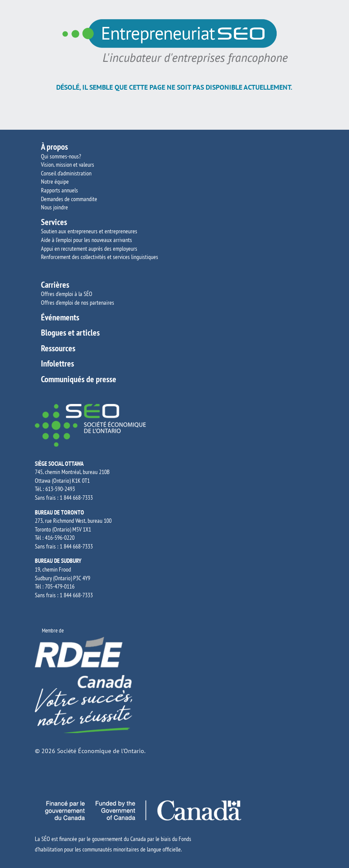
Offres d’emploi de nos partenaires (78, 303)
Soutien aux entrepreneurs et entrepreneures (89, 231)
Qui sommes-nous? (61, 156)
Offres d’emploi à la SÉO (67, 294)
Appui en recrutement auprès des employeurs (89, 249)
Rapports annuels (59, 190)
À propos (54, 147)
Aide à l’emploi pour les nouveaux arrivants (86, 240)
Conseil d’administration (66, 173)
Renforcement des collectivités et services (86, 257)
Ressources (58, 348)
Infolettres (58, 363)
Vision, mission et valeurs (68, 165)
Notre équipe (55, 182)
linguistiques (145, 257)
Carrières (55, 285)
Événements (60, 317)
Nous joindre (54, 207)
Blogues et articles (70, 333)
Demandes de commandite (69, 199)
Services (54, 222)
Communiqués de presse (79, 379)
